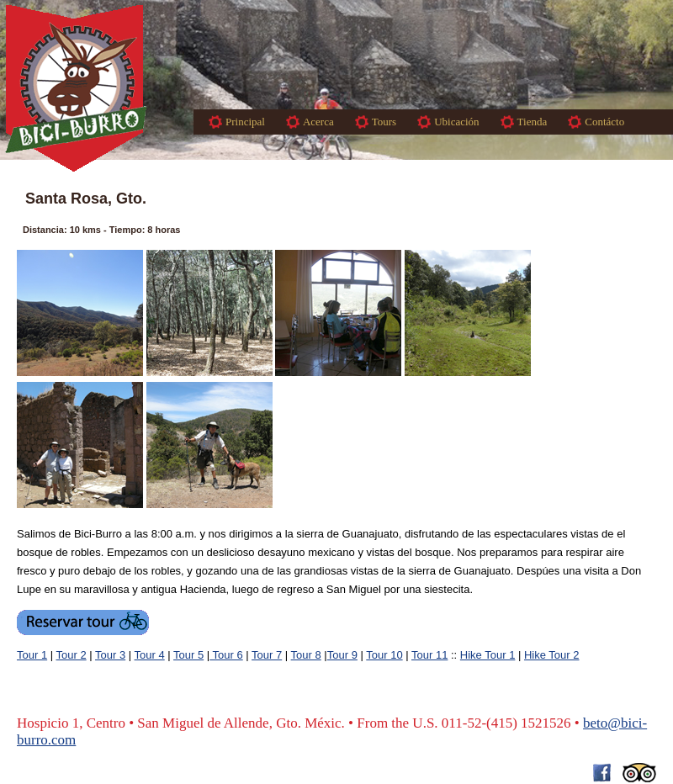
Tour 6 (226, 655)
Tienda (533, 122)
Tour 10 (384, 655)
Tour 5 (188, 655)
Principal (245, 122)
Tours (384, 122)
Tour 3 (110, 655)
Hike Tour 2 (552, 655)
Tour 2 (72, 655)
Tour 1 (32, 655)
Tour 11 (429, 655)
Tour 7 (267, 655)
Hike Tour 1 (488, 655)
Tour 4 (150, 655)
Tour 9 (342, 655)
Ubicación (456, 122)
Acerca (318, 122)
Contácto (604, 122)
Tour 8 (306, 655)
